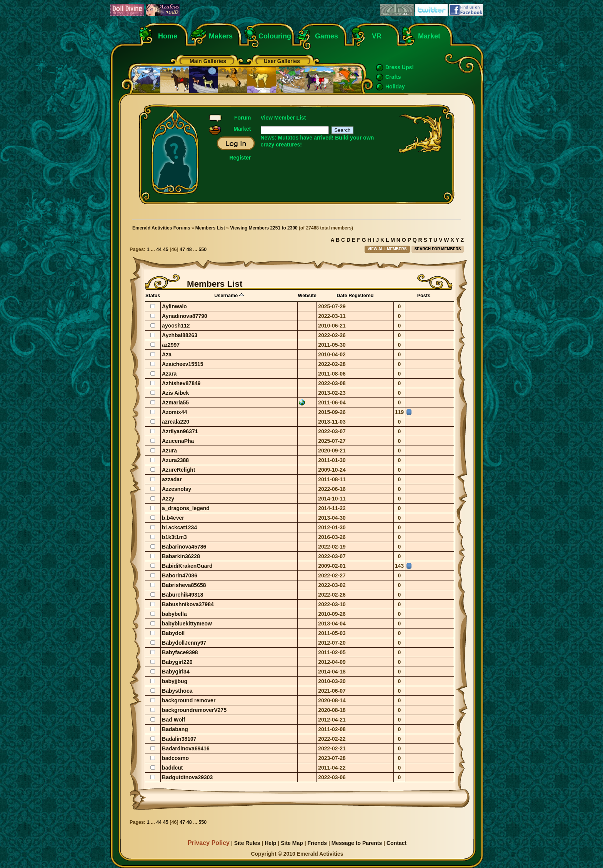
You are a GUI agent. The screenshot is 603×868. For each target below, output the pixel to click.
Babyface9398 (180, 652)
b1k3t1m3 (174, 537)
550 (202, 249)
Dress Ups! (400, 67)
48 (189, 249)
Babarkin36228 (181, 556)
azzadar (172, 479)
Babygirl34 (176, 672)
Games (326, 36)
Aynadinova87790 (185, 316)
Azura (169, 451)
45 (166, 249)
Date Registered (355, 296)
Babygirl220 (177, 662)
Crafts (393, 77)
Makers (221, 36)
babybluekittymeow (187, 624)
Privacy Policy (209, 843)
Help (270, 843)
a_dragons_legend (186, 508)
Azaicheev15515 (182, 364)
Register (240, 158)
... (153, 249)
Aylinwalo (174, 306)
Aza (167, 354)
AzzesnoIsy (177, 489)
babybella (174, 614)
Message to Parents (357, 843)
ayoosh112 (176, 326)
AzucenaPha (178, 441)
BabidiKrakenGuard (187, 566)
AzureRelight (178, 470)
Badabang (175, 729)
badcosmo (175, 758)
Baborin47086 (180, 575)
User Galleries (282, 61)
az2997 (171, 345)
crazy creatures (281, 145)
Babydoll (173, 633)
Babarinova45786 (184, 547)
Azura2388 (175, 460)
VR (375, 36)
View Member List (283, 118)
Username (229, 296)
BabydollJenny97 (184, 643)
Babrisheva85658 (184, 585)
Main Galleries (208, 61)
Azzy (168, 499)
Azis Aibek (175, 393)
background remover (189, 700)
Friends (317, 843)
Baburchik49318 (182, 595)
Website (307, 296)
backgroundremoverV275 (194, 710)
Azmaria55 (175, 402)
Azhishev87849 (181, 383)
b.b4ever (173, 518)
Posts (424, 296)
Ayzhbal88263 (180, 335)
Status (153, 296)
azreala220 (176, 422)
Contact (396, 843)
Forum (243, 118)
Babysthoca (177, 691)
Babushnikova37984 (188, 604)
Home (168, 36)
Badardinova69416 (186, 748)
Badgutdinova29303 (187, 777)
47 (182, 249)
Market (429, 36)
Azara (169, 374)
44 (159, 249)
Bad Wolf (173, 720)
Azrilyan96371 (180, 431)
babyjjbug (175, 681)
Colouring (275, 36)
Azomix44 (174, 412)
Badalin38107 (179, 739)
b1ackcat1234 (179, 527)
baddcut (172, 768)
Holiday (395, 86)
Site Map (292, 843)
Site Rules (247, 843)
